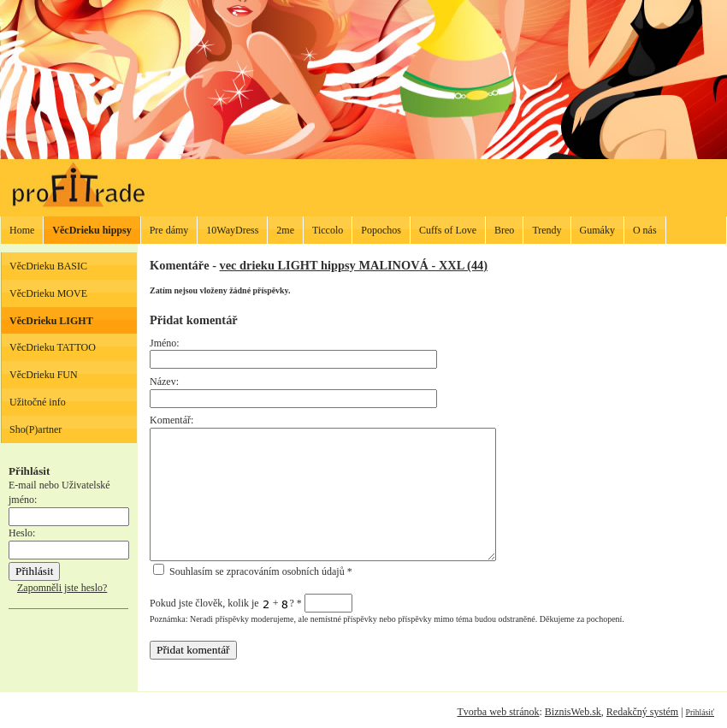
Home (22, 230)
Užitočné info (38, 402)
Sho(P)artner (35, 429)
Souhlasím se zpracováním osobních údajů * (253, 571)
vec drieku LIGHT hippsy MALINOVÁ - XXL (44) (354, 265)
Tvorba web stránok (498, 712)
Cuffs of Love (448, 230)
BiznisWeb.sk (573, 712)
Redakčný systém (642, 712)
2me (285, 230)
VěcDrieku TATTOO (53, 347)
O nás (645, 230)
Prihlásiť (700, 712)
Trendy (547, 230)
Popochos (381, 230)
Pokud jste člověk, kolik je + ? (251, 603)
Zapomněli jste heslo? (62, 588)
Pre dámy (169, 230)
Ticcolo (328, 230)
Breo (504, 230)
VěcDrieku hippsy (92, 230)
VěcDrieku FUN (44, 375)
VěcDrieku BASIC (48, 266)
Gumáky (597, 230)
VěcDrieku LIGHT (51, 321)
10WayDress (232, 230)
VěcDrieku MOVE (48, 293)
